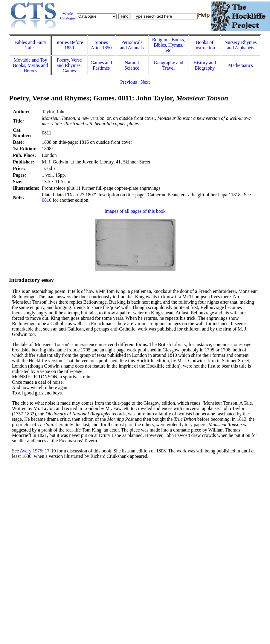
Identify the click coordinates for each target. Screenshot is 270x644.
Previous (129, 82)
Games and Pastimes (101, 65)
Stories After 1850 (101, 45)
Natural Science (132, 65)
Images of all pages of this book (135, 211)
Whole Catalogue (68, 16)
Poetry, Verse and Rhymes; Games (69, 65)
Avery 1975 (31, 451)
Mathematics (241, 65)
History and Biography (205, 65)
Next (145, 82)
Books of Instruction (205, 45)
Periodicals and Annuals (132, 45)
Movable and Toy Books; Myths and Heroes (30, 65)
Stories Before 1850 (69, 45)
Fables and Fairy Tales (30, 45)
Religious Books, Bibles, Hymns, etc (168, 45)
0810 (47, 200)
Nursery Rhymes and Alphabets (240, 45)
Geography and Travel (168, 65)
